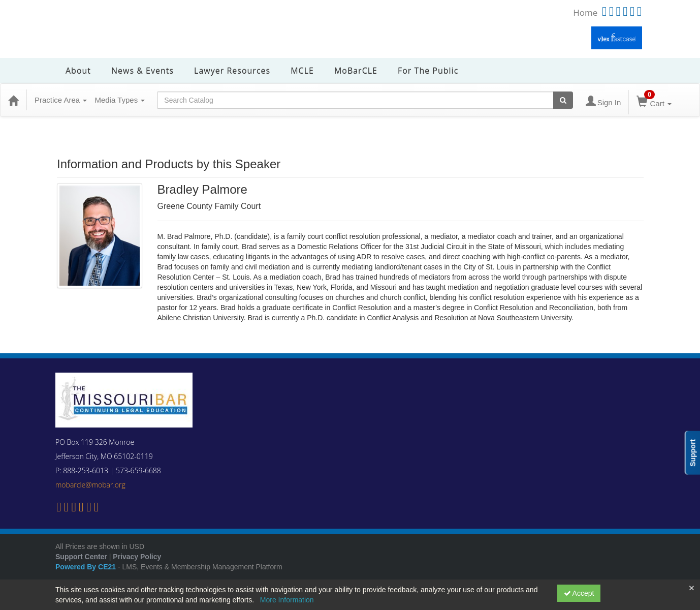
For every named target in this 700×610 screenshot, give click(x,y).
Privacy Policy (137, 557)
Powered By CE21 (87, 567)
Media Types (120, 100)
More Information (287, 600)
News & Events (142, 71)
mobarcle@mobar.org (90, 485)
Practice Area (61, 100)
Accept (579, 593)
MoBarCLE (356, 71)
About (78, 71)
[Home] (13, 100)
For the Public (428, 71)
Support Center (81, 557)
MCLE (302, 71)
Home (585, 12)
